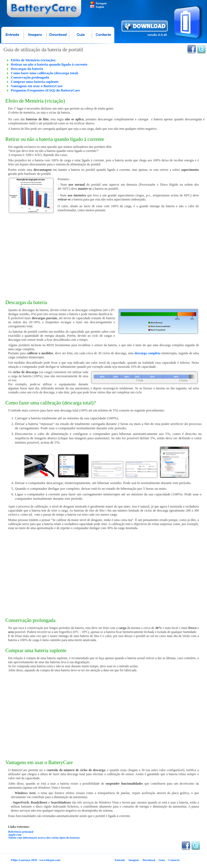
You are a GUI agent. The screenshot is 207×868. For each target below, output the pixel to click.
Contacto (174, 860)
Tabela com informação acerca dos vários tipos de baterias (44, 838)
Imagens (134, 860)
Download (149, 860)
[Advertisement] (103, 256)
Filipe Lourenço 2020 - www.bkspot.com (36, 860)
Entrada (120, 860)
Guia (162, 860)
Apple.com (15, 835)
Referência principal (21, 832)
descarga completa (147, 353)
